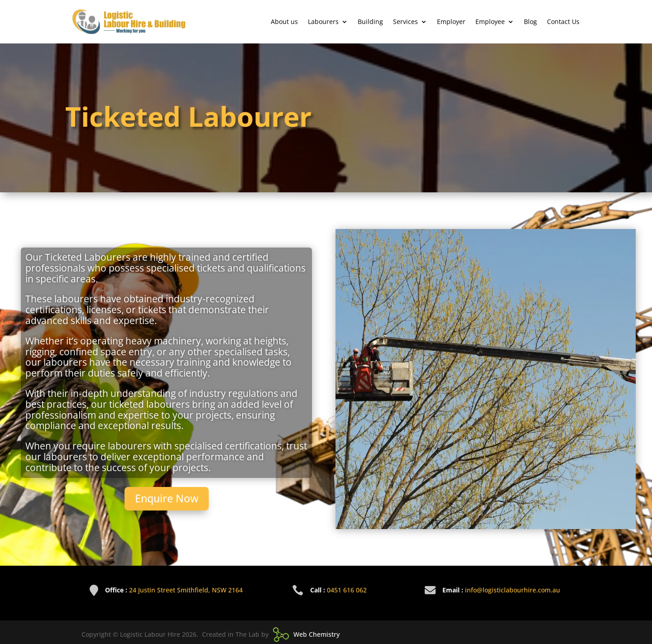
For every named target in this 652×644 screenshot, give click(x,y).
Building (370, 21)
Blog (530, 21)
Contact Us (563, 21)
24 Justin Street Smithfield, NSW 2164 (186, 590)
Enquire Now (167, 498)
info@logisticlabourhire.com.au (513, 590)
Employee (490, 21)
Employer (451, 21)
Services (405, 21)
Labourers (323, 21)
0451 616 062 (347, 590)
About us (284, 21)
